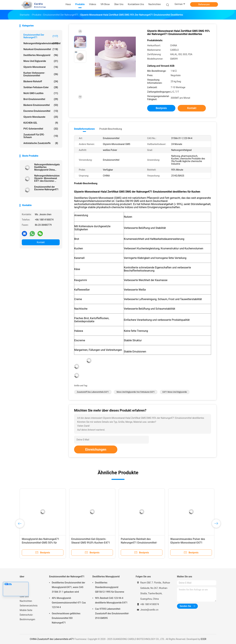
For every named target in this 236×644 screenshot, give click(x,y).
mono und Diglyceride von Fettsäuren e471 (136, 392)
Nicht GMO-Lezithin (41, 93)
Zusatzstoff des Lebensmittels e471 (93, 392)
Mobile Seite (26, 610)
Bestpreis (161, 108)
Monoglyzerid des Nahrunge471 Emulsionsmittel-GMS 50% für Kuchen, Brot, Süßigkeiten (40, 543)
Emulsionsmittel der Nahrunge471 (41, 36)
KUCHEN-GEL (41, 123)
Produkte (24, 587)
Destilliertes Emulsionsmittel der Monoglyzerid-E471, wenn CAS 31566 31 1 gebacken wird (69, 587)
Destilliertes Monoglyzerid (41, 55)
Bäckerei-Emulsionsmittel (41, 105)
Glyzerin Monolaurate (41, 117)
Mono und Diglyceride (41, 61)
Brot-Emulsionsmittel (41, 99)
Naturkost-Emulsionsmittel (41, 49)
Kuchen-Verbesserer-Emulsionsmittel (41, 74)
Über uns (24, 596)
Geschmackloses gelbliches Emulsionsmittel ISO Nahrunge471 (66, 618)
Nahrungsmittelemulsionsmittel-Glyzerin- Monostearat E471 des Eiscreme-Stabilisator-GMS (47, 178)
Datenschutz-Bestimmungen (27, 617)
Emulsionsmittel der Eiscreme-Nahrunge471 (46, 188)
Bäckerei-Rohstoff (41, 81)
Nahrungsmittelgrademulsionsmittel (42, 43)
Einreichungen (96, 449)
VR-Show (24, 592)
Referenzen (204, 4)
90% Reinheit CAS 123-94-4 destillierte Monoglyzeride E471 (111, 600)
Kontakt (41, 242)
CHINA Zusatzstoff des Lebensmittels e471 (52, 639)
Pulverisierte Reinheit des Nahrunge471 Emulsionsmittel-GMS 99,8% (139, 543)
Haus (22, 583)
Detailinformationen (84, 129)
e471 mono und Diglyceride (175, 392)
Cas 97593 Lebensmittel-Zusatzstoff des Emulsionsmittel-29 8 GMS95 (112, 613)
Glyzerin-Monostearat (41, 67)
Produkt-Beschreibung (111, 129)
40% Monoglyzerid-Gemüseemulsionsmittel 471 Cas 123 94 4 (69, 603)
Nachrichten (26, 601)
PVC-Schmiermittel (41, 129)
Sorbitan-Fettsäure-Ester (41, 87)
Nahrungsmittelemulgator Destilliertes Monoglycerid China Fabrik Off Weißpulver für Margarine (47, 167)
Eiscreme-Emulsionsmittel (41, 111)
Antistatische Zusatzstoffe (41, 143)
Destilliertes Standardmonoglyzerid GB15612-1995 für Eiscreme (110, 587)
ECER (204, 639)
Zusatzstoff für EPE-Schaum (41, 136)
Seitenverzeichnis (29, 606)
